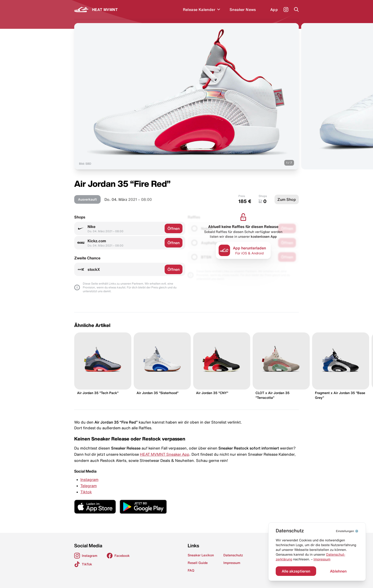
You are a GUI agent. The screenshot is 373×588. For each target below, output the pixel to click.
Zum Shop (287, 199)
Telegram (89, 486)
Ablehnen (338, 571)
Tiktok (86, 492)
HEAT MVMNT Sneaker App (165, 454)
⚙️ (347, 531)
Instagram (89, 479)
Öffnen (174, 228)
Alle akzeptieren (296, 571)
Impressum (322, 559)
